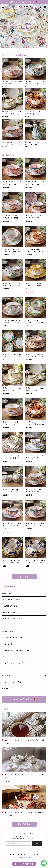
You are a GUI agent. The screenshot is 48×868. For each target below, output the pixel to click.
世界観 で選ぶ (7, 593)
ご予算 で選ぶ (7, 676)
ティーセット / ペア (9, 644)
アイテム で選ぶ (7, 631)
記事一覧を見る (24, 824)
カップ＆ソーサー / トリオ (12, 638)
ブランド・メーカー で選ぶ (11, 682)
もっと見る (24, 577)
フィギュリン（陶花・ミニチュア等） (16, 663)
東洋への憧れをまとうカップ (12, 600)
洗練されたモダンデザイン (12, 619)
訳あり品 (5, 688)
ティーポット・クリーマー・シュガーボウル (18, 650)
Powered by (24, 858)
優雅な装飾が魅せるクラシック (13, 612)
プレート (5, 657)
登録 (37, 843)
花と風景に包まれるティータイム (14, 606)
